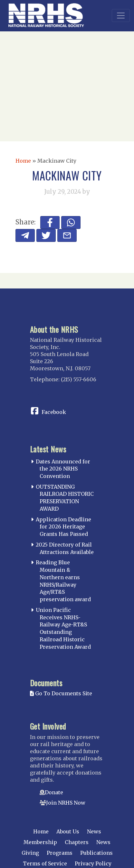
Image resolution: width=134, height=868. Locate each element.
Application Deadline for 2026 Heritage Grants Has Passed (63, 527)
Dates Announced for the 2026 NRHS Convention (63, 469)
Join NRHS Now (66, 803)
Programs (60, 853)
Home (23, 161)
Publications (96, 853)
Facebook (54, 412)
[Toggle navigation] (121, 16)
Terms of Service (45, 863)
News (94, 831)
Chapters (77, 842)
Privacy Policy (93, 863)
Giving (30, 853)
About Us (68, 831)
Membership (40, 842)
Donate (54, 792)
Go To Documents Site (61, 693)
